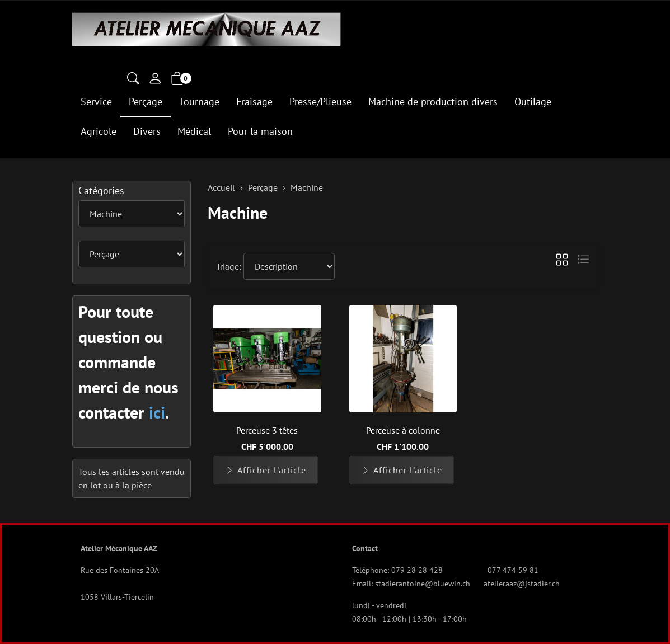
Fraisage (254, 102)
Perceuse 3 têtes (267, 430)
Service (96, 102)
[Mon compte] (155, 79)
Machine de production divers (433, 102)
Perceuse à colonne (403, 430)
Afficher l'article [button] (266, 470)
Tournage (199, 102)
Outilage (533, 102)
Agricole (99, 131)
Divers (147, 131)
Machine (238, 212)
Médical (194, 131)
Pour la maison (260, 131)
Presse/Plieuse (320, 102)
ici (157, 412)
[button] (133, 79)
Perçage (146, 102)
